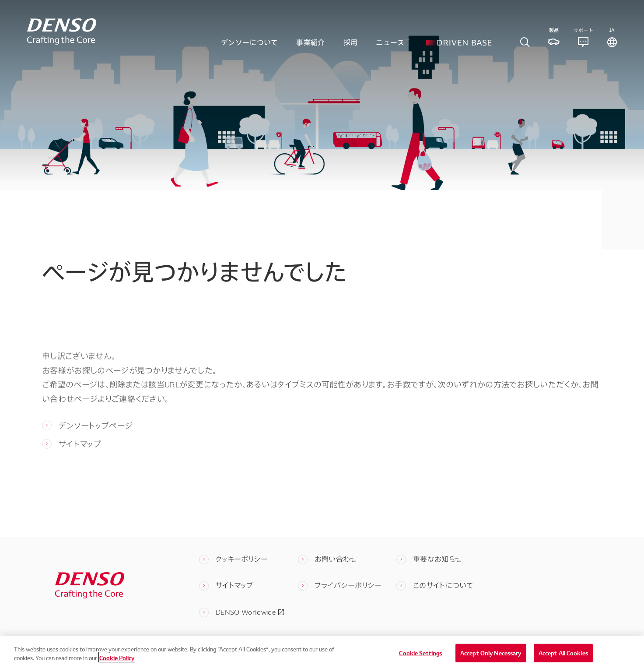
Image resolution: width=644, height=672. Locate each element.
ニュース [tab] (390, 46)
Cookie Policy (117, 667)
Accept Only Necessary (491, 662)
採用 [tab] (351, 46)
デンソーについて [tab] (250, 46)
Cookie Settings (420, 662)
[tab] (525, 46)
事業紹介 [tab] (310, 46)
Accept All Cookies (563, 662)
